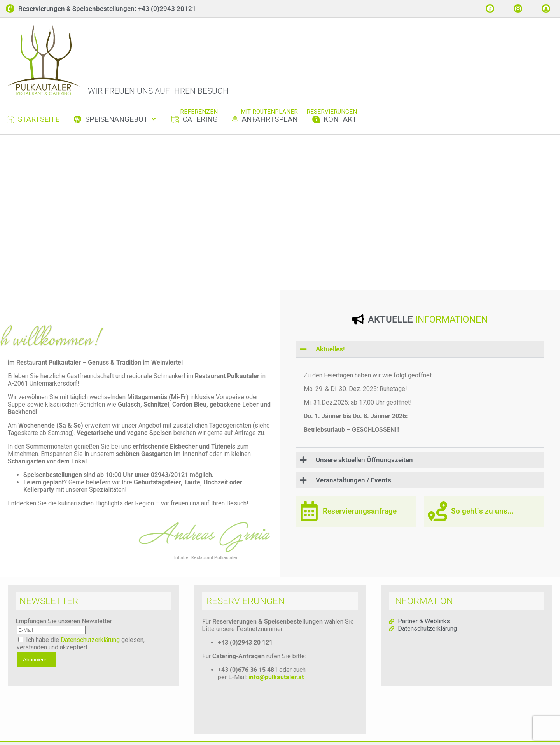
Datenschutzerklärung (90, 647)
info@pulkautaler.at (276, 684)
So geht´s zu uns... (482, 518)
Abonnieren (36, 667)
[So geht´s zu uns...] (437, 518)
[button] (115, 126)
